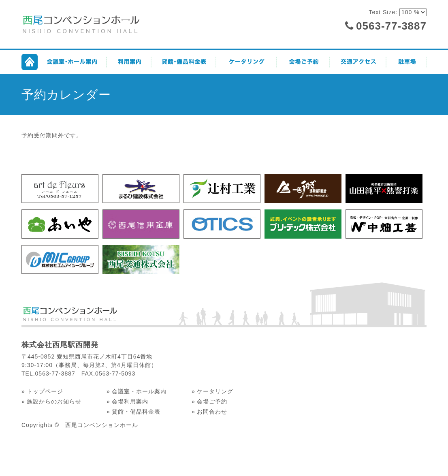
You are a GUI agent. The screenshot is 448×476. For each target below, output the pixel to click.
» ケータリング (212, 391)
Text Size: (384, 12)
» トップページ (42, 391)
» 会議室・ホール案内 (137, 391)
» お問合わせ (209, 412)
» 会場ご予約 (209, 401)
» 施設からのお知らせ (51, 401)
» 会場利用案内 (127, 401)
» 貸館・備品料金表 (133, 412)
